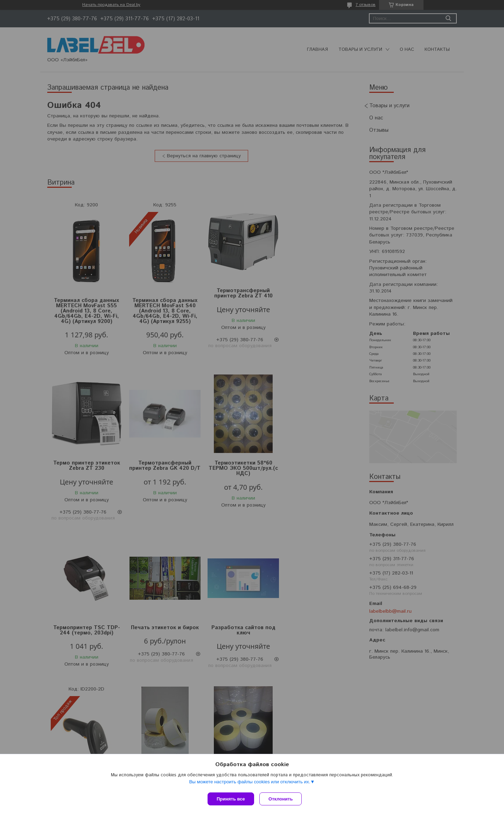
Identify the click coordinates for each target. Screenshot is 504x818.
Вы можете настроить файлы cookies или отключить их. (250, 783)
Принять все (231, 799)
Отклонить (282, 799)
